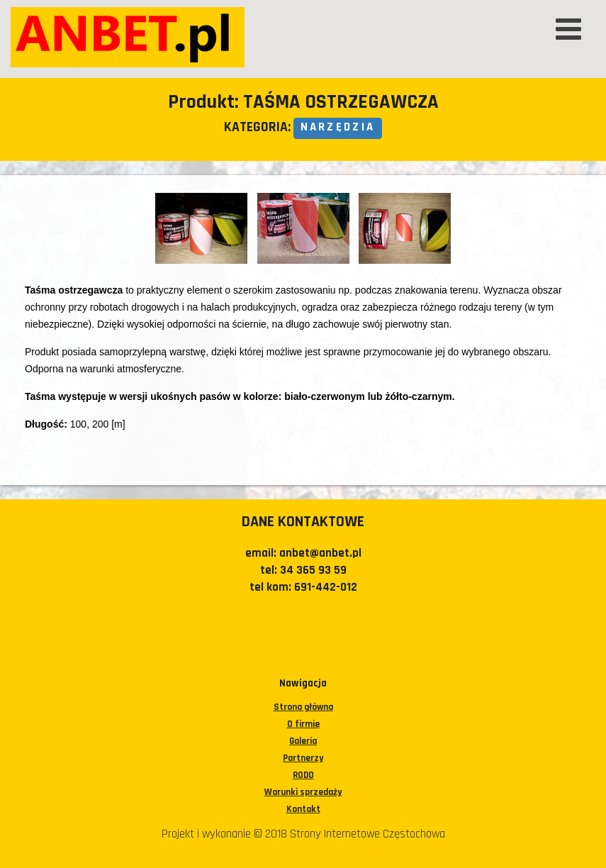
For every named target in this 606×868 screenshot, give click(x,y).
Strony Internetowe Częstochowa (367, 834)
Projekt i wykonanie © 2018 (226, 834)
